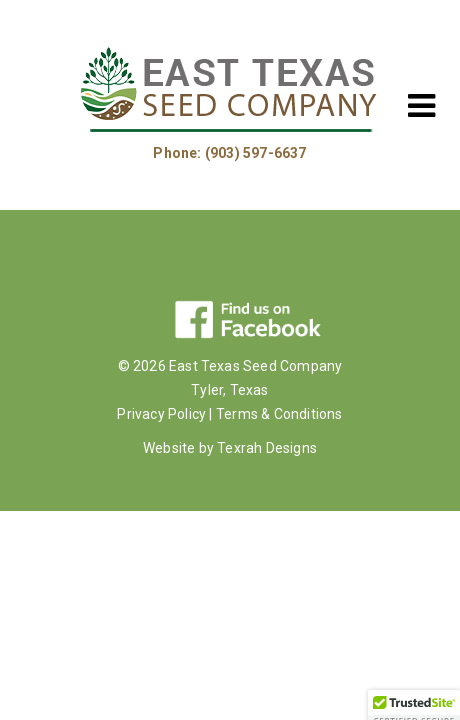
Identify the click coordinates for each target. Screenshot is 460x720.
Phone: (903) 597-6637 (229, 153)
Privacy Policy (161, 414)
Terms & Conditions (279, 414)
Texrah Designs (267, 448)
